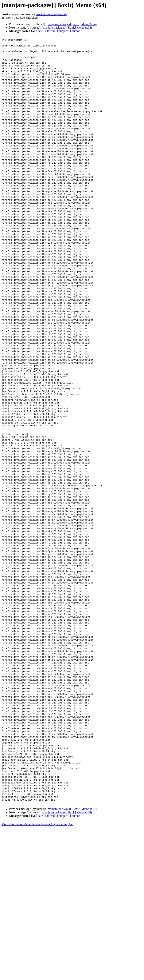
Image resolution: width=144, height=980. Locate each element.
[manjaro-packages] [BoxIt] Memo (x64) (72, 24)
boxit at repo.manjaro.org (51, 14)
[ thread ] (51, 31)
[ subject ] (63, 31)
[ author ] (76, 31)
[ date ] (40, 31)
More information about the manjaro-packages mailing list (37, 977)
